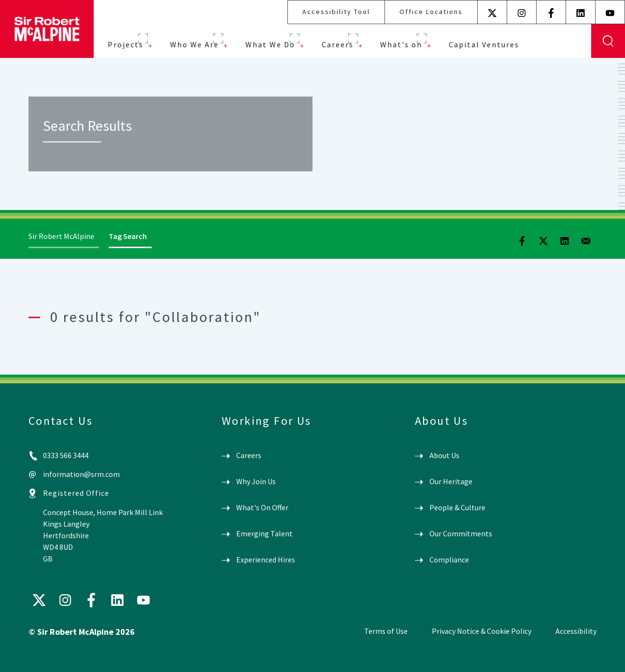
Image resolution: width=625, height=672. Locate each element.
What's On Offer (262, 507)
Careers (338, 44)
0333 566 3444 (66, 455)
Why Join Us (256, 481)
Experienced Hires (266, 560)
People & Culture (457, 507)
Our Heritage (451, 481)
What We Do (270, 44)
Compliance (449, 560)
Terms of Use (386, 631)
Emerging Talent (264, 533)
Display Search (608, 41)
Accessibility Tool (336, 12)
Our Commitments (461, 533)
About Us (444, 455)
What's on (401, 44)
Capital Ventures (484, 44)
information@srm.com (81, 474)
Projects (126, 44)
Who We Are (194, 44)
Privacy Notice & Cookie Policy (482, 631)
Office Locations (431, 12)
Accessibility (576, 631)
